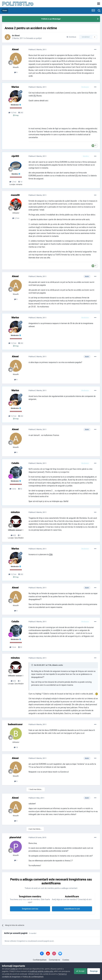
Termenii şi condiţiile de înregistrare (16, 977)
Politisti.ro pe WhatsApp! (51, 19)
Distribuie (71, 37)
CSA (51, 554)
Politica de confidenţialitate (42, 977)
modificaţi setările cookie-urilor (41, 971)
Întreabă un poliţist (34, 38)
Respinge (93, 971)
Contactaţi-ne (54, 960)
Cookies (66, 960)
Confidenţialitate (40, 960)
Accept (79, 971)
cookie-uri (14, 969)
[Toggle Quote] (32, 665)
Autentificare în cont (72, 909)
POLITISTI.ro (18, 4)
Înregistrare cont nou (30, 909)
